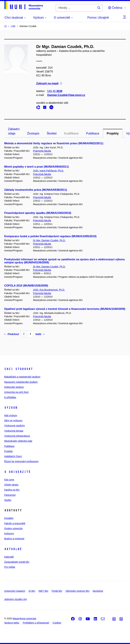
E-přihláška (10, 397)
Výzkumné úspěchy (14, 426)
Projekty (113, 133)
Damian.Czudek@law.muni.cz (66, 95)
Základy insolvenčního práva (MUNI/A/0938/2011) (36, 190)
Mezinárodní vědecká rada (18, 441)
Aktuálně (13, 549)
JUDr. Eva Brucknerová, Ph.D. (49, 290)
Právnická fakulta (42, 151)
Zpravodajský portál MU (17, 562)
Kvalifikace (71, 133)
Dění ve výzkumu (13, 420)
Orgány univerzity (13, 528)
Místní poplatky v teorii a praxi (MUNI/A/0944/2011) (36, 167)
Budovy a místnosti (14, 539)
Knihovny (9, 534)
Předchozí (12, 334)
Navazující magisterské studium (21, 382)
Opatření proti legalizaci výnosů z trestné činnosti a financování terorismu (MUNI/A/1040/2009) (65, 309)
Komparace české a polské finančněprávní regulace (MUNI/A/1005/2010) (50, 236)
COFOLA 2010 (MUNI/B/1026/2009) (26, 286)
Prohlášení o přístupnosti (36, 623)
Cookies (57, 623)
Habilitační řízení (13, 456)
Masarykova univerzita (24, 618)
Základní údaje (14, 131)
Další (40, 334)
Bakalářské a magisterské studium (22, 377)
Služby (8, 500)
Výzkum (11, 408)
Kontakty (9, 518)
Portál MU (57, 591)
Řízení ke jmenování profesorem (21, 461)
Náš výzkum (11, 415)
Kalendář (9, 557)
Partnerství (10, 495)
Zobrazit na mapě (49, 83)
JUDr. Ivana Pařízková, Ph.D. (48, 171)
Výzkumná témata (14, 431)
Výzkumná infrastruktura (17, 436)
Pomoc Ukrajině (98, 18)
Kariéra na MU (12, 490)
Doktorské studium (14, 387)
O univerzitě (17, 472)
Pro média (10, 567)
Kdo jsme (9, 480)
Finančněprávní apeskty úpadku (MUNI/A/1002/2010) (38, 213)
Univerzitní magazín (15, 591)
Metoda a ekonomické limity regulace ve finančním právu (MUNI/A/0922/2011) (54, 143)
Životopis (33, 133)
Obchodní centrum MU (77, 591)
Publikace (93, 133)
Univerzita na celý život (16, 392)
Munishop (98, 591)
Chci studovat (19, 369)
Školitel (52, 133)
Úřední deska (11, 485)
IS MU (32, 591)
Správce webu (12, 623)
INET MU (43, 591)
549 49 (55, 91)
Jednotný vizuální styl (15, 599)
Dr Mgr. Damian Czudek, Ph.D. (49, 240)
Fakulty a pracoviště (15, 523)
